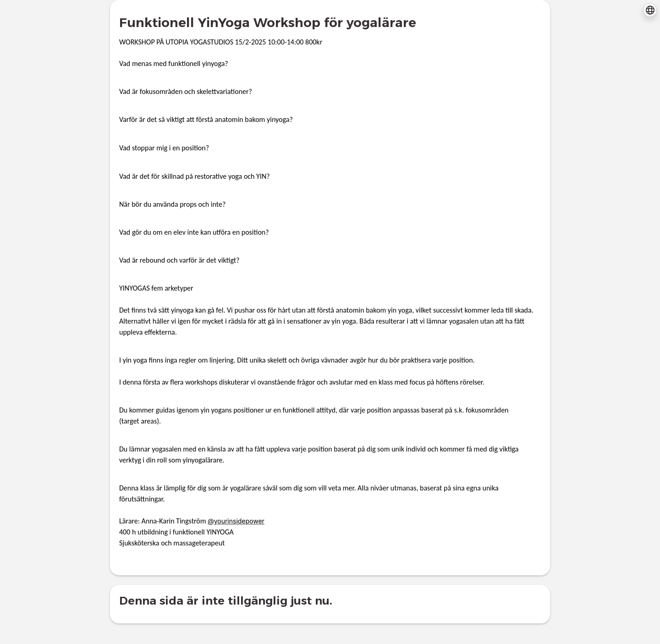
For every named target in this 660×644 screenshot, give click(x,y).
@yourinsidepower (236, 521)
